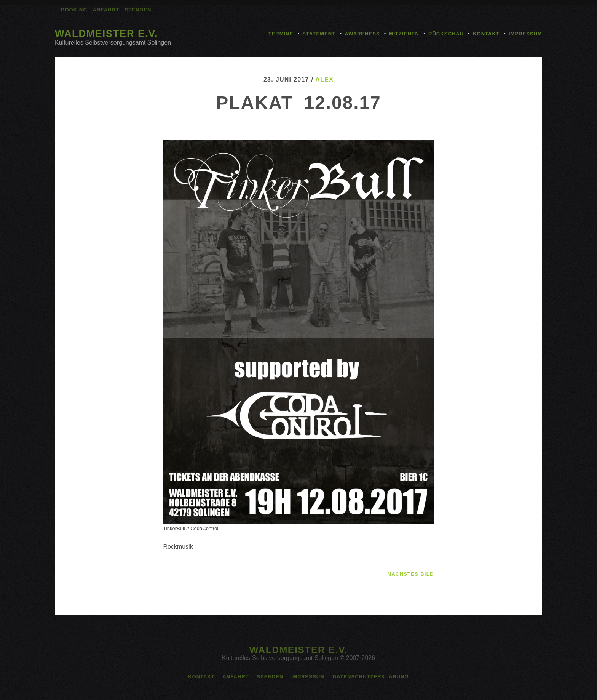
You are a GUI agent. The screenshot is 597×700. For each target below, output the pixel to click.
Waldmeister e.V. (106, 34)
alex (324, 79)
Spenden (138, 10)
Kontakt (486, 34)
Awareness (362, 34)
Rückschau (446, 34)
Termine (281, 34)
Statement (319, 34)
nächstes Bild (411, 574)
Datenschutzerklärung (370, 677)
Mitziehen (404, 34)
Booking (74, 10)
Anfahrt (106, 10)
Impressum (525, 34)
